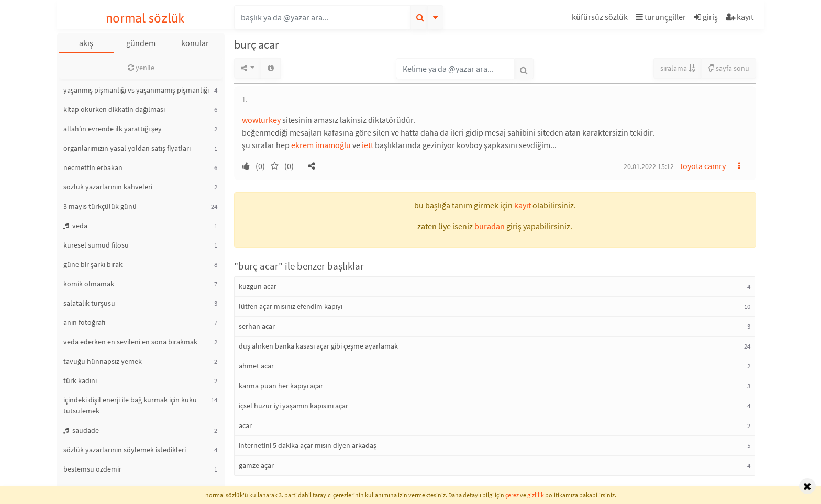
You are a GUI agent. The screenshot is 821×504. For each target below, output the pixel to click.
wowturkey (261, 120)
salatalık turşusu (89, 303)
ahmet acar (256, 366)
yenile (141, 68)
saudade (81, 430)
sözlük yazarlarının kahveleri (108, 187)
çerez (512, 495)
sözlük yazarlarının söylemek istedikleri (125, 450)
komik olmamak (89, 284)
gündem (141, 43)
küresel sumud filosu (96, 245)
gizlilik (536, 495)
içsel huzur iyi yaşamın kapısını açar (293, 406)
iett (368, 145)
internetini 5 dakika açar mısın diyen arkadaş (308, 445)
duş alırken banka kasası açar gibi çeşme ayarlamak (318, 346)
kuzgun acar (258, 286)
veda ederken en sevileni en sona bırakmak (130, 342)
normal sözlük (145, 18)
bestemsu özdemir (92, 469)
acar (245, 425)
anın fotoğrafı (84, 322)
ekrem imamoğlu (321, 145)
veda (75, 226)
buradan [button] (490, 226)
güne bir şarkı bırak (93, 264)
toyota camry (703, 166)
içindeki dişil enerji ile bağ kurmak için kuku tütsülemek (130, 405)
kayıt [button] (523, 205)
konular (195, 43)
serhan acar (257, 326)
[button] (601, 19)
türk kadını (80, 380)
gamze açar (256, 465)
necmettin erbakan (93, 167)
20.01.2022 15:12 (649, 166)
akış (86, 43)
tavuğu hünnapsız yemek (103, 361)
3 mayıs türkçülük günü (100, 206)
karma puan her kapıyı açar (281, 386)
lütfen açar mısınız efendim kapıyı (291, 306)
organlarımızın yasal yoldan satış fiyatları (127, 148)
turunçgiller (661, 17)
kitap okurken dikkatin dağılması (114, 109)
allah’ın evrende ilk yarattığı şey (113, 129)
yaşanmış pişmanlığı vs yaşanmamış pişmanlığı (136, 90)
